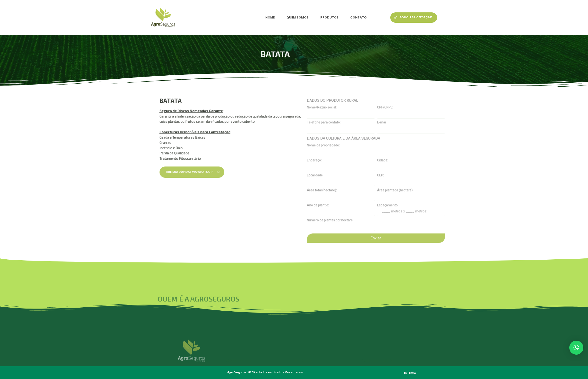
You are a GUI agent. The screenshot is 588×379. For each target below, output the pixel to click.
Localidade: (382, 210)
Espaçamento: (455, 240)
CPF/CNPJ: (452, 142)
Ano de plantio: (385, 240)
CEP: (448, 210)
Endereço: (382, 195)
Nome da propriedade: (391, 180)
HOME (270, 17)
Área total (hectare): (389, 225)
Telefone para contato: (391, 157)
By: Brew (410, 372)
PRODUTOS (329, 17)
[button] (576, 348)
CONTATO (358, 17)
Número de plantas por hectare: (397, 255)
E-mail (449, 157)
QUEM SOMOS (298, 17)
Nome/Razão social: (389, 142)
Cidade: (450, 195)
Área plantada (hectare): (462, 225)
